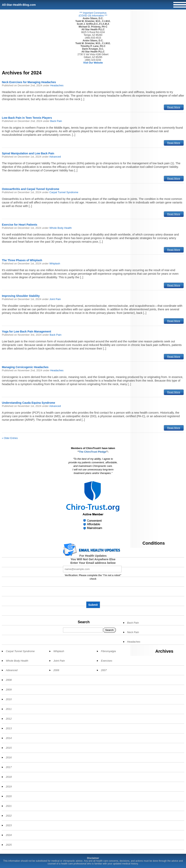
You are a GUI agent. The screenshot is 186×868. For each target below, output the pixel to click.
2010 (9, 699)
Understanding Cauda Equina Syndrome (28, 403)
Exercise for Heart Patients (20, 225)
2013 (9, 728)
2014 (9, 738)
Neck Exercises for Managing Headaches (29, 82)
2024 (9, 835)
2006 (56, 670)
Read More (174, 107)
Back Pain (56, 121)
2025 (9, 845)
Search (84, 622)
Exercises (106, 661)
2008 (9, 680)
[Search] (83, 630)
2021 (9, 806)
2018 (9, 777)
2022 (9, 816)
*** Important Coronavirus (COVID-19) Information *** (93, 14)
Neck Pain (133, 632)
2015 (9, 748)
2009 (9, 690)
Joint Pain (55, 299)
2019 (9, 787)
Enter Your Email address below (93, 563)
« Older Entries (10, 438)
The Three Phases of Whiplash (22, 260)
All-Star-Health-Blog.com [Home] (19, 5)
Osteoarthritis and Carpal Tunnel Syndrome (31, 189)
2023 (9, 825)
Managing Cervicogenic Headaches (25, 367)
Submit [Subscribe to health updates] (93, 605)
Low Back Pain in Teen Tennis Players (27, 118)
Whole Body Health (61, 228)
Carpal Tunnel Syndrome (64, 192)
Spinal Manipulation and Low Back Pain (28, 153)
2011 (9, 709)
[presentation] (93, 592)
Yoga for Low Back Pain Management (26, 331)
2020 (9, 796)
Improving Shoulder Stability (21, 296)
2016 (9, 757)
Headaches (57, 85)
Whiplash (55, 264)
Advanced (55, 157)
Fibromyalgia (108, 651)
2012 (9, 719)
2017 (9, 767)
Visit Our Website (93, 63)
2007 (104, 670)
